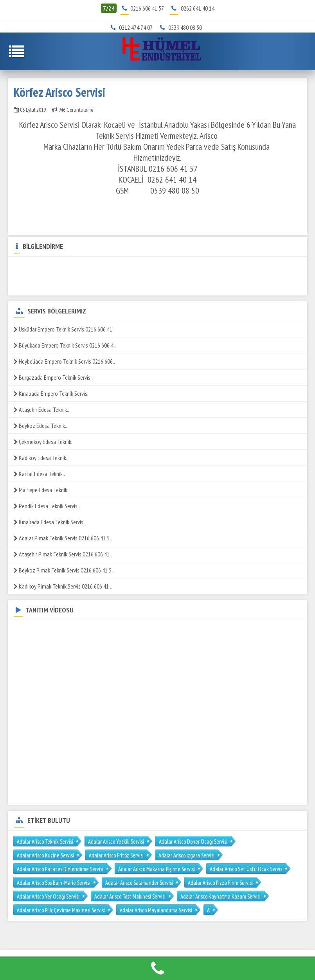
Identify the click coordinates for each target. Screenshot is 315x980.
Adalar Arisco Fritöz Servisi (116, 855)
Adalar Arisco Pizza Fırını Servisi (220, 883)
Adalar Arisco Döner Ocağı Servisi (193, 841)
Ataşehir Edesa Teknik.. (41, 409)
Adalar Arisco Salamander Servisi (139, 883)
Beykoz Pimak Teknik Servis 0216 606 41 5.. (64, 570)
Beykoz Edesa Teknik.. (40, 426)
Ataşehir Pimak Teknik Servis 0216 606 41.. (63, 554)
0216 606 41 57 (147, 8)
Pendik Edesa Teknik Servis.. (47, 506)
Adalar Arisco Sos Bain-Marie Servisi (54, 883)
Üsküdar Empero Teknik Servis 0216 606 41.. (64, 329)
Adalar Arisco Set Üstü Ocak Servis (246, 869)
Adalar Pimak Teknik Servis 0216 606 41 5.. (63, 538)
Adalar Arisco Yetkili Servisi (116, 841)
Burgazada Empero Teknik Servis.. (53, 377)
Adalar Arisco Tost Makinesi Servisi (130, 896)
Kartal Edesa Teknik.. (39, 474)
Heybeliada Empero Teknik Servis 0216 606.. (64, 361)
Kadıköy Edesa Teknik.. (41, 458)
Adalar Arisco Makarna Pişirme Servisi (157, 869)
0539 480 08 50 (182, 27)
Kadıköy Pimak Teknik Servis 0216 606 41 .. (63, 586)
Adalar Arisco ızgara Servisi (186, 855)
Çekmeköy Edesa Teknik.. (44, 442)
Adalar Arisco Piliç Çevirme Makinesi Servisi (61, 910)
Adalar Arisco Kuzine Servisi (45, 855)
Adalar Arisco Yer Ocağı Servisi (48, 896)
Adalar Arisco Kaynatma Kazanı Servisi (220, 896)
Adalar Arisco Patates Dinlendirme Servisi (60, 869)
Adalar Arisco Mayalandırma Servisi (156, 910)
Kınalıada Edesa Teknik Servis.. (50, 522)
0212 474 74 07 (133, 27)
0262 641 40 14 (198, 8)
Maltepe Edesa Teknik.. (42, 490)
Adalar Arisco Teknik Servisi (45, 841)
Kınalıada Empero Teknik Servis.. (52, 393)
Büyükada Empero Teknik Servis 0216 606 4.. (65, 345)
